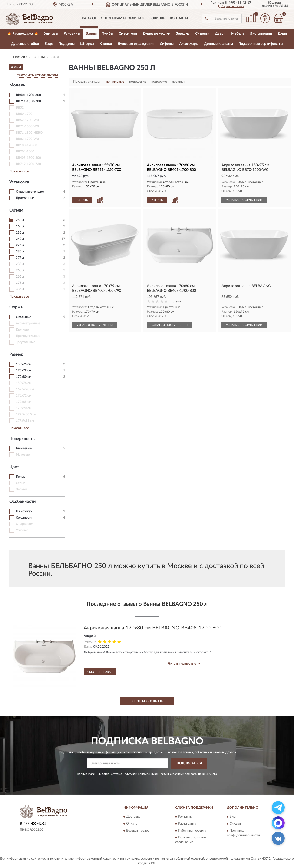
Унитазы (51, 34)
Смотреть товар (100, 672)
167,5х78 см (25, 389)
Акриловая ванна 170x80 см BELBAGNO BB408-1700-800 (153, 628)
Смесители (128, 34)
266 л (20, 277)
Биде (49, 44)
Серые (21, 483)
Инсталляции (261, 34)
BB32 (20, 108)
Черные (21, 489)
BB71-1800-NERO (29, 133)
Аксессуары (189, 44)
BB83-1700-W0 (27, 139)
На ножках (24, 511)
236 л (20, 233)
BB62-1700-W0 (27, 120)
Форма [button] (16, 307)
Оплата (132, 824)
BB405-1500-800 (28, 158)
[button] (231, 6)
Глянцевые (24, 448)
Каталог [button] (89, 18)
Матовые (23, 455)
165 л (20, 226)
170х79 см (24, 371)
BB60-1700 (24, 114)
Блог (233, 817)
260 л (20, 270)
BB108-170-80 (26, 145)
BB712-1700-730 (28, 164)
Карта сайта (187, 824)
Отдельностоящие (30, 192)
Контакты (179, 18)
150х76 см (24, 383)
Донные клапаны (218, 44)
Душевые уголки (157, 34)
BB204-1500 (25, 152)
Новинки (157, 18)
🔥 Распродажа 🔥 (23, 34)
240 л (20, 239)
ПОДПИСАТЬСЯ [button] (189, 763)
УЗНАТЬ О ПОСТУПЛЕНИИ (244, 200)
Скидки (235, 824)
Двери (220, 34)
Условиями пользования (185, 774)
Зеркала (183, 34)
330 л (20, 252)
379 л (20, 258)
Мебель (238, 34)
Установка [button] (19, 182)
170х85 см (24, 402)
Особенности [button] (23, 502)
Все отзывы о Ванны (147, 701)
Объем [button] (16, 210)
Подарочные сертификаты (261, 44)
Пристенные (25, 198)
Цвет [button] (14, 467)
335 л (20, 289)
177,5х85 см (25, 421)
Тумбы (108, 34)
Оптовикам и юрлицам (123, 18)
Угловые (22, 530)
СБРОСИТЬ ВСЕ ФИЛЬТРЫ (37, 76)
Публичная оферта (192, 831)
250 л (20, 220)
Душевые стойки (25, 44)
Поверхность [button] (22, 439)
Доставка (133, 817)
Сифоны (167, 44)
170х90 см (24, 408)
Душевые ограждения (136, 44)
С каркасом (25, 524)
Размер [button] (16, 354)
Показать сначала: (87, 82)
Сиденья (202, 34)
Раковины (72, 34)
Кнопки (106, 44)
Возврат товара (138, 831)
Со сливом (24, 518)
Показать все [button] (19, 172)
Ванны (91, 34)
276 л (20, 245)
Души (282, 34)
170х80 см (24, 377)
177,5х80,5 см (26, 414)
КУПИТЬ (82, 200)
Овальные (23, 317)
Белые (21, 477)
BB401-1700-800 (28, 95)
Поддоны (67, 44)
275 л (20, 283)
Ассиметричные (28, 323)
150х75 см (24, 364)
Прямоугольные (28, 336)
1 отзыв (175, 302)
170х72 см (24, 396)
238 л (20, 264)
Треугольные (25, 342)
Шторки (87, 44)
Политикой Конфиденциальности (145, 774)
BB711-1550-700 (28, 101)
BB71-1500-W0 (27, 126)
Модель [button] (17, 85)
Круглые (22, 330)
